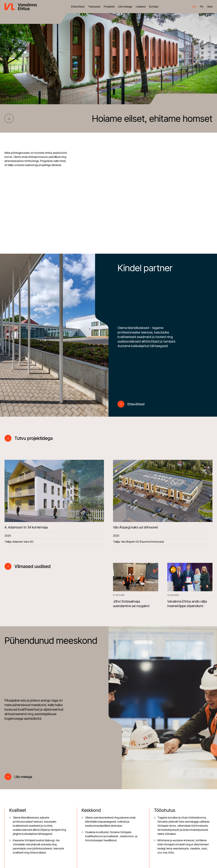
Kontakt (154, 7)
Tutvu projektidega (34, 438)
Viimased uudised (33, 566)
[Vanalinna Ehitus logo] (21, 6)
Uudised (141, 7)
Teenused (94, 7)
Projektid (109, 7)
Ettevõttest (78, 7)
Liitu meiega (125, 7)
